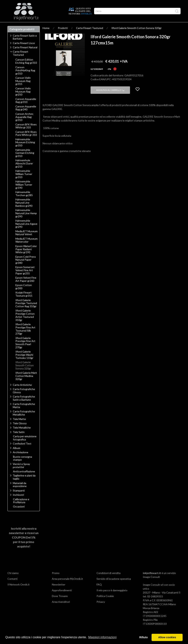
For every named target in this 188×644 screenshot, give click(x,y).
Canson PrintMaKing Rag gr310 (25, 78)
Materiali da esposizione (20, 492)
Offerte (65, 26)
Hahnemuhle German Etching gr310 (25, 160)
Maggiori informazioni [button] (102, 637)
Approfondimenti (33, 26)
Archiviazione (21, 459)
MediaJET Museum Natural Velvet (26, 240)
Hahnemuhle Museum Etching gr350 (25, 150)
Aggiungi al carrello (110, 97)
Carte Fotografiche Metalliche (24, 420)
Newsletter (59, 592)
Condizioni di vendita (109, 580)
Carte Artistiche (22, 392)
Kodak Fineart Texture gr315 (24, 301)
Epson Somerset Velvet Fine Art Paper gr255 (25, 278)
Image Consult (151, 584)
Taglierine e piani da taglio (24, 484)
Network (52, 26)
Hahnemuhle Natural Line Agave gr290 (26, 231)
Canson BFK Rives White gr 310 (26, 133)
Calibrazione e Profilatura (21, 508)
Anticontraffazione (24, 479)
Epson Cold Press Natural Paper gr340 (26, 267)
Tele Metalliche (22, 435)
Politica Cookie (105, 603)
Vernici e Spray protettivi (21, 473)
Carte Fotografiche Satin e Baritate (24, 405)
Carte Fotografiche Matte (24, 413)
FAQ (99, 592)
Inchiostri (18, 502)
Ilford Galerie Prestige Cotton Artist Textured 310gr (25, 322)
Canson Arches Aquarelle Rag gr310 (24, 124)
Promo (56, 580)
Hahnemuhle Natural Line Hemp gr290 (26, 220)
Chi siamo (13, 580)
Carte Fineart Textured (90, 35)
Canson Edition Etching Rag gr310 (26, 68)
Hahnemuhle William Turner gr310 (24, 181)
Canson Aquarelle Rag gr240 (26, 115)
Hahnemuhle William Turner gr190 (24, 192)
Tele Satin (19, 439)
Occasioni (19, 514)
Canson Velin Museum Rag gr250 (23, 99)
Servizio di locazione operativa (114, 586)
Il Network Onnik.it (19, 592)
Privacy (101, 609)
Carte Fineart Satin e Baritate (25, 44)
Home (46, 35)
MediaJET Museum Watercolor (26, 248)
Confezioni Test (22, 451)
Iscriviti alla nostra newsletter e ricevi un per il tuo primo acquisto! (24, 545)
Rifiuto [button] (144, 637)
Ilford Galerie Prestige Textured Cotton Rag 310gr (26, 311)
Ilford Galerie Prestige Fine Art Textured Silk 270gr (25, 336)
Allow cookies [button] (167, 637)
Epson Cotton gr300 (24, 294)
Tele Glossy (20, 430)
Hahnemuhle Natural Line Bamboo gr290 (24, 210)
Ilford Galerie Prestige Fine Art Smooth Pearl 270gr (25, 350)
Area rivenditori (61, 609)
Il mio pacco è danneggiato (112, 597)
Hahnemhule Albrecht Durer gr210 (24, 171)
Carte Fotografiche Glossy (24, 398)
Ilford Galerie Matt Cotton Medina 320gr (26, 383)
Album (17, 455)
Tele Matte (19, 426)
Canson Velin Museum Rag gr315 (23, 88)
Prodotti (14, 26)
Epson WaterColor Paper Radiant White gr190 (26, 257)
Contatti (12, 586)
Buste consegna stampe (23, 466)
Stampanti (19, 498)
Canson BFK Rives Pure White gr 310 (26, 141)
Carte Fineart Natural (25, 55)
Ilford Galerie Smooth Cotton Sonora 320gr (136, 35)
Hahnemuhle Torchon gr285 (24, 201)
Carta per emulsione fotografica (25, 445)
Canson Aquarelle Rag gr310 (26, 108)
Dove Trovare (60, 603)
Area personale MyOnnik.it (67, 586)
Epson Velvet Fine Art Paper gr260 (26, 287)
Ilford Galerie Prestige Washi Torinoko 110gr (24, 362)
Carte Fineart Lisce (24, 50)
